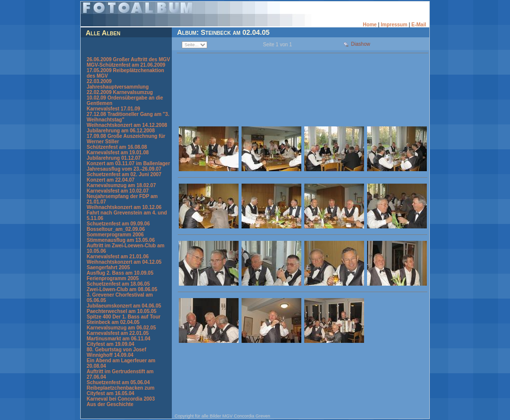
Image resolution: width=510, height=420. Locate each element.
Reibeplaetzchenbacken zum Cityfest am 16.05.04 (121, 391)
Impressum (394, 25)
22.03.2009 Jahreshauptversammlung (118, 84)
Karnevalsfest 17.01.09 (113, 109)
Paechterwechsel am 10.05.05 (122, 311)
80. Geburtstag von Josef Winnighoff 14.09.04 (116, 352)
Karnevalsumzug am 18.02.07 (121, 185)
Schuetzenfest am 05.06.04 (118, 382)
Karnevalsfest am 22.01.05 (118, 333)
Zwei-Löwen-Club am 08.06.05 (122, 289)
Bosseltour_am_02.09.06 (116, 229)
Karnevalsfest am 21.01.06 (118, 257)
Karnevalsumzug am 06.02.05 (121, 328)
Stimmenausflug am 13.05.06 (121, 240)
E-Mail (419, 25)
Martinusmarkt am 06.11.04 (119, 339)
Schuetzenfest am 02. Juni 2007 (124, 174)
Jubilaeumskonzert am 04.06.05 (124, 306)
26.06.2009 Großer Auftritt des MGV (128, 59)
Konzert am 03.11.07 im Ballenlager (128, 163)
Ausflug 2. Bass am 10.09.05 (120, 273)
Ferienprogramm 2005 (113, 278)
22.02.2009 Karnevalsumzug (120, 92)
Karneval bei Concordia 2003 (121, 399)
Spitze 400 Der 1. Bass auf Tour (124, 317)
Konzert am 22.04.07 (111, 180)
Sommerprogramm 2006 (115, 235)
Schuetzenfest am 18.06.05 (118, 284)
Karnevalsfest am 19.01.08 (118, 153)
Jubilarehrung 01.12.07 (114, 158)
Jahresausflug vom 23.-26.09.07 (124, 169)
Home (370, 25)
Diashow (361, 44)
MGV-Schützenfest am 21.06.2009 (126, 65)
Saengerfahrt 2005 (108, 267)
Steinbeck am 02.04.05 (113, 322)
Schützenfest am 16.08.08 (117, 147)
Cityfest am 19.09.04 (111, 344)
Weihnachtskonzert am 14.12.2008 (127, 125)
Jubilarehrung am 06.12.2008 (121, 131)
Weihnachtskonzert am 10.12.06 (124, 207)
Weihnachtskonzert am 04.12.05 (124, 262)
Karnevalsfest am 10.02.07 (118, 191)
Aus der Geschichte (110, 404)
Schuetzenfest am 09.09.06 (118, 224)
